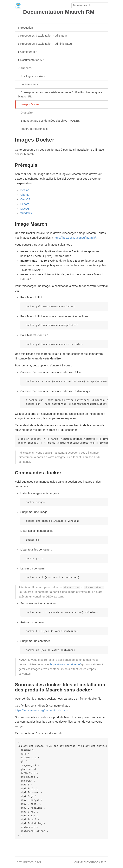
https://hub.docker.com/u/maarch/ (75, 238)
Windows (26, 213)
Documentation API (31, 60)
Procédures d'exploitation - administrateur (45, 44)
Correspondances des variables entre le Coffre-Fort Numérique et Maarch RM (61, 94)
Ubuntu (25, 195)
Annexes (25, 68)
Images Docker (29, 105)
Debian (25, 190)
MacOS (25, 209)
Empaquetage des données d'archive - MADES (49, 121)
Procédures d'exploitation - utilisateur (42, 36)
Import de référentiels (33, 129)
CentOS (25, 199)
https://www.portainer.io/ (65, 664)
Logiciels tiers (28, 84)
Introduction (26, 28)
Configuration (28, 52)
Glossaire (25, 113)
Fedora (25, 204)
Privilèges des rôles (32, 76)
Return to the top (29, 862)
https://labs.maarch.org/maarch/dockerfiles (42, 710)
